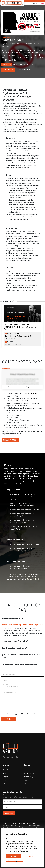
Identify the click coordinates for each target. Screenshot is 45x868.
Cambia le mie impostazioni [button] (14, 861)
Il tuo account (29, 770)
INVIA (9, 719)
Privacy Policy (28, 777)
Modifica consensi (30, 773)
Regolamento (24, 70)
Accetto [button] (14, 856)
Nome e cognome (9, 675)
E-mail (5, 681)
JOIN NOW (8, 70)
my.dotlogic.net (31, 394)
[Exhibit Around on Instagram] (4, 758)
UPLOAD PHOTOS (11, 440)
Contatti (26, 784)
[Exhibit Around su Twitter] (12, 758)
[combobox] (5, 687)
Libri (4, 784)
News (5, 773)
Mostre (5, 780)
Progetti (5, 777)
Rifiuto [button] (31, 856)
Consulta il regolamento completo (17, 387)
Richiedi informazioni (10, 693)
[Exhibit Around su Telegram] (17, 758)
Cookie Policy (28, 780)
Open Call (6, 770)
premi (26, 577)
